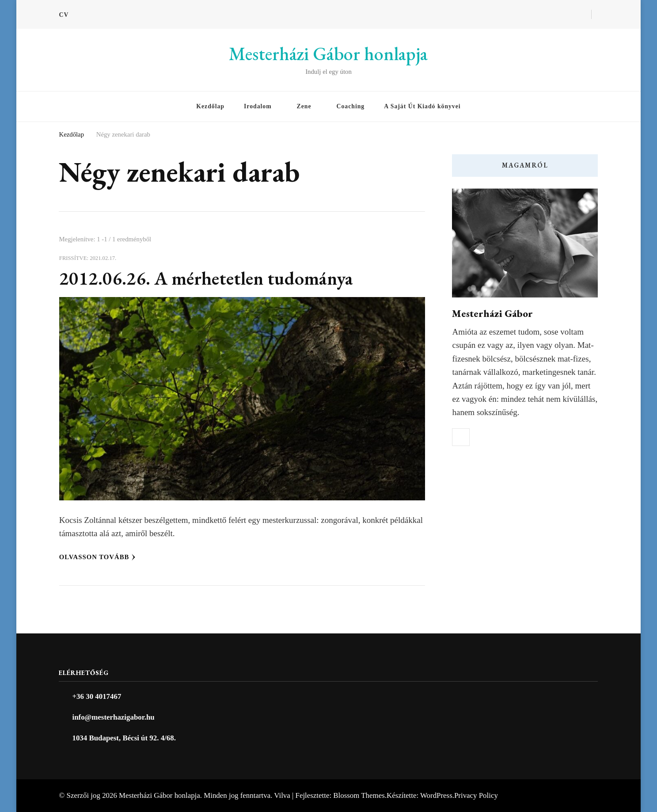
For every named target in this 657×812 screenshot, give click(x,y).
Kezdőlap (210, 106)
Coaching (351, 106)
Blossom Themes (359, 795)
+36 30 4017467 (97, 696)
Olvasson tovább (98, 557)
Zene (304, 106)
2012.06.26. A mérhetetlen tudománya (206, 278)
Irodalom (258, 106)
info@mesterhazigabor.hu (113, 717)
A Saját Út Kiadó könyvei (422, 106)
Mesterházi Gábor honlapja (328, 54)
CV (64, 15)
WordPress (436, 795)
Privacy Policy (476, 795)
